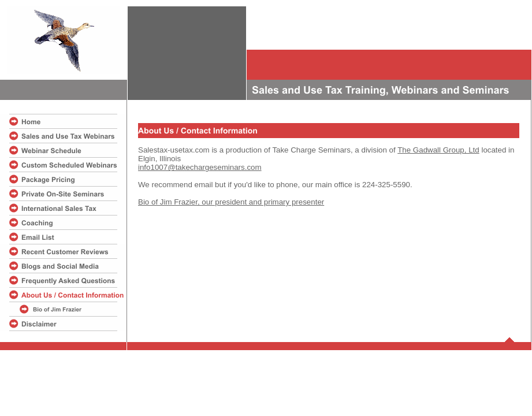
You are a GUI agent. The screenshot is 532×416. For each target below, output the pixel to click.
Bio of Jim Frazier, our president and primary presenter (231, 202)
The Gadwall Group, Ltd (438, 150)
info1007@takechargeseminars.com (200, 167)
